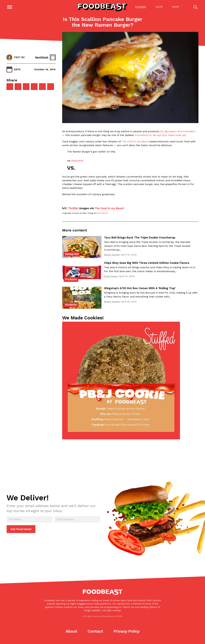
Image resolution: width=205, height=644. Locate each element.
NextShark (103, 214)
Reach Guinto (112, 255)
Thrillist (73, 209)
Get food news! (21, 530)
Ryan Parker (111, 277)
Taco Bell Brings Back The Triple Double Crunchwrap (140, 238)
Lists (159, 7)
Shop (175, 7)
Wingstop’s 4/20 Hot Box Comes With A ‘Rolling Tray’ (140, 289)
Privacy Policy (127, 632)
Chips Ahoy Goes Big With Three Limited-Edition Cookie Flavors (147, 263)
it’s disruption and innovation (178, 132)
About (71, 632)
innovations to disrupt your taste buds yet (160, 136)
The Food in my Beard (135, 142)
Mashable (77, 161)
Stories (141, 7)
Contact (95, 632)
